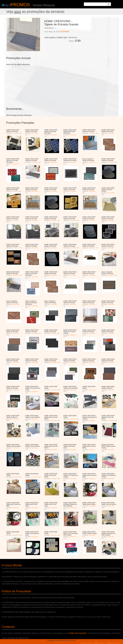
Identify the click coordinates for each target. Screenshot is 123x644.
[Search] (109, 4)
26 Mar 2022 (54, 162)
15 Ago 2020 (92, 450)
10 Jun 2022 (73, 248)
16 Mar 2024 (92, 162)
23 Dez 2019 (35, 448)
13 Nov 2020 (73, 135)
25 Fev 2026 (73, 362)
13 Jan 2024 (73, 162)
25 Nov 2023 (16, 304)
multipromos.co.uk (113, 643)
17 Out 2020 (35, 477)
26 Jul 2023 (111, 275)
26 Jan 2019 (111, 162)
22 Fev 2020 (54, 191)
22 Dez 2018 (92, 390)
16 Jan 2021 (16, 220)
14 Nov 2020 (54, 135)
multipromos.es (99, 643)
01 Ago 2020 (73, 191)
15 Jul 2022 (92, 248)
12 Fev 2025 (92, 304)
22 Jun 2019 (16, 133)
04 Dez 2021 (111, 537)
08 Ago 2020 (54, 450)
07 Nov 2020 (92, 191)
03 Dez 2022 (54, 275)
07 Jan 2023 (73, 275)
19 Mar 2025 (111, 304)
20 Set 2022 (16, 275)
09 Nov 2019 (35, 191)
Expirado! (65, 31)
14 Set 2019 (73, 419)
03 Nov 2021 (111, 133)
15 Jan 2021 (35, 220)
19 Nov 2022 (35, 277)
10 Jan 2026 (54, 362)
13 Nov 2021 (16, 164)
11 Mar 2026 (111, 362)
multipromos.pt (86, 643)
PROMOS (20, 5)
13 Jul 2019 (15, 191)
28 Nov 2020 (35, 508)
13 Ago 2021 (111, 220)
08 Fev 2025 (73, 304)
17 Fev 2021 (92, 220)
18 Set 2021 (54, 535)
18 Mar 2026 (16, 390)
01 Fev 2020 (35, 133)
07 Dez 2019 (16, 448)
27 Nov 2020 (54, 508)
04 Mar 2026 (92, 362)
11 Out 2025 (92, 333)
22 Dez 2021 (35, 248)
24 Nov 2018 (73, 390)
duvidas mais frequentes (77, 633)
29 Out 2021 (73, 537)
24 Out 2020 (54, 479)
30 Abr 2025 (16, 333)
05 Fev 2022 (54, 248)
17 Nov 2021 (92, 535)
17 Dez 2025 (111, 333)
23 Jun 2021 (16, 535)
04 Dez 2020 (73, 508)
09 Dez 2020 (111, 506)
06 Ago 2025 (73, 335)
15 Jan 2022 (35, 162)
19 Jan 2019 (35, 419)
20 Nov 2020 (111, 479)
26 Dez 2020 (111, 193)
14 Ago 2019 (35, 392)
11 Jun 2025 (35, 333)
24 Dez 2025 (35, 362)
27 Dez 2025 (16, 362)
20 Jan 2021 (54, 220)
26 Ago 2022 (111, 248)
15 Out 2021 (92, 133)
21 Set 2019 (92, 421)
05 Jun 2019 (54, 421)
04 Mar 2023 (92, 275)
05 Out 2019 (111, 421)
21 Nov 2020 (73, 479)
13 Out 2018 (54, 390)
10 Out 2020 (111, 450)
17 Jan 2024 (54, 304)
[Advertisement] (100, 32)
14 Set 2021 (16, 248)
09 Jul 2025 (54, 333)
